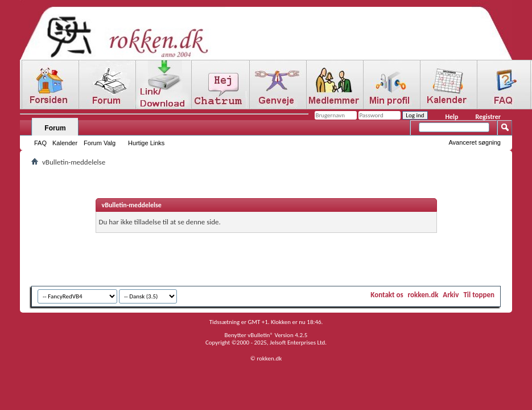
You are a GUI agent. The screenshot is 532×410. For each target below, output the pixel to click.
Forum (55, 128)
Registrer (488, 117)
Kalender (65, 143)
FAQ (40, 143)
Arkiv (451, 295)
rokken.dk (423, 295)
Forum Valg (100, 143)
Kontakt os (387, 295)
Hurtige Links (146, 143)
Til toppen (479, 295)
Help (451, 117)
